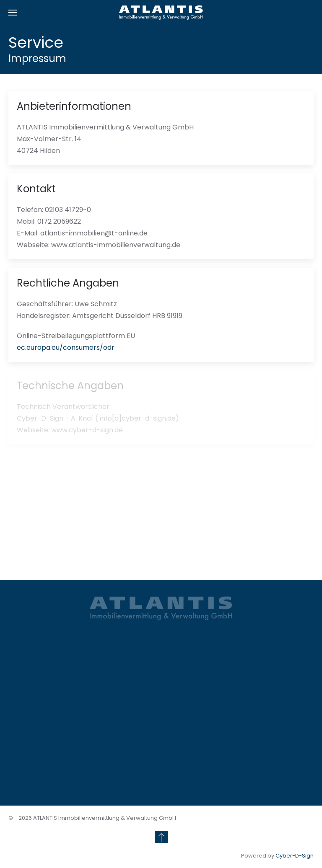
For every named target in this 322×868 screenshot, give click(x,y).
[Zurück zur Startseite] (161, 13)
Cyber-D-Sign (295, 856)
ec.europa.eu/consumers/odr (66, 347)
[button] (13, 13)
